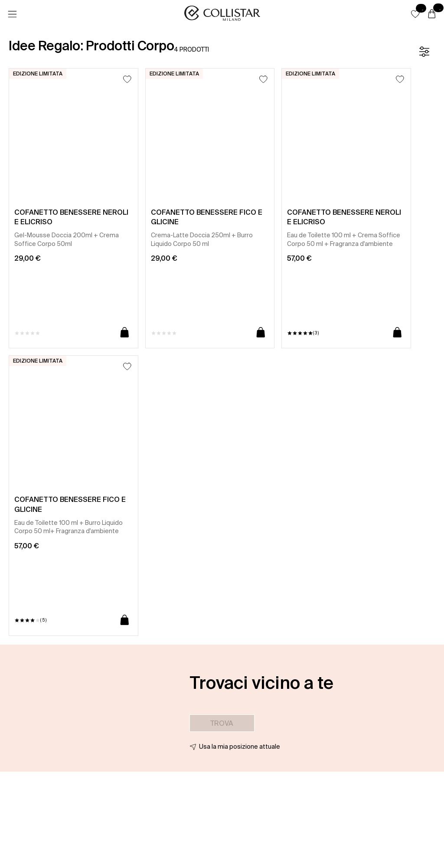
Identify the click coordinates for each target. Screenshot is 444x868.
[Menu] (12, 14)
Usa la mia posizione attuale (240, 747)
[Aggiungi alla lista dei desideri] (127, 79)
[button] (415, 14)
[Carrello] (432, 14)
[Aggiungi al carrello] (125, 333)
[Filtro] (424, 52)
